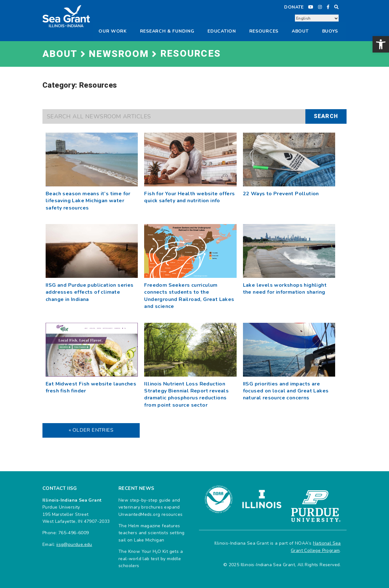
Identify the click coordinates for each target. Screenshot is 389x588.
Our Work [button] (113, 31)
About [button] (300, 31)
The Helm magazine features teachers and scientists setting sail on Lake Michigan (151, 533)
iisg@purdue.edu (74, 544)
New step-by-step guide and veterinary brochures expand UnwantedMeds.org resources (150, 507)
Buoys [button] (330, 31)
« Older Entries (91, 430)
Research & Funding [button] (167, 31)
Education (222, 31)
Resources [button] (264, 31)
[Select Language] (317, 18)
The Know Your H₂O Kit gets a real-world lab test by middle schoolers (151, 559)
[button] (381, 44)
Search (326, 116)
